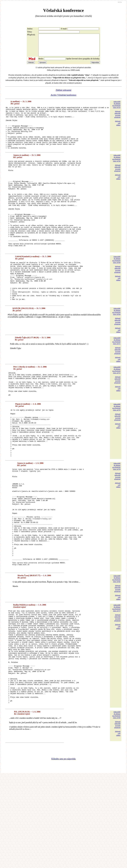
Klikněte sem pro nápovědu (63, 852)
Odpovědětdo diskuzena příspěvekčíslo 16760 (116, 290)
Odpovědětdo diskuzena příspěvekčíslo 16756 (116, 171)
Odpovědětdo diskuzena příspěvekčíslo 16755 (116, 109)
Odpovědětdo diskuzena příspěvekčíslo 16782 (116, 652)
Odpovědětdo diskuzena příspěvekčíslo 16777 (116, 682)
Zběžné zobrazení (63, 95)
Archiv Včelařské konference (63, 99)
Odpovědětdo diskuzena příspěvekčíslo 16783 (116, 808)
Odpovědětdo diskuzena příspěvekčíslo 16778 (116, 520)
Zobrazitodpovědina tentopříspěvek (117, 119)
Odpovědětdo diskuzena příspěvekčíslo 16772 (116, 409)
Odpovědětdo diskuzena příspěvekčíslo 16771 (116, 380)
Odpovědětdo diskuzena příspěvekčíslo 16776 (116, 451)
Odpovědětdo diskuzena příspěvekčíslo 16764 (116, 350)
